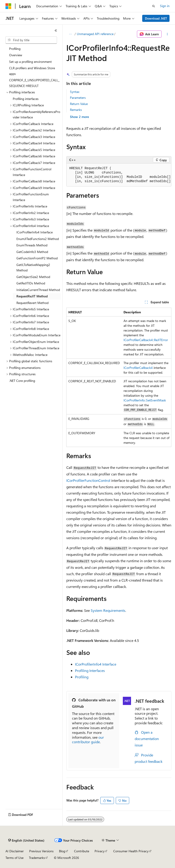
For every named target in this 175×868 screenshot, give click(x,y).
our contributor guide (88, 740)
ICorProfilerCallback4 (138, 368)
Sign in (165, 6)
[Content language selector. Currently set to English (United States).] (26, 840)
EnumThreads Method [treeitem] (32, 245)
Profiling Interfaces (90, 670)
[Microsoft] (8, 6)
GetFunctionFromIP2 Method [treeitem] (37, 258)
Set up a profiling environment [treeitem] (30, 62)
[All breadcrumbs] (70, 34)
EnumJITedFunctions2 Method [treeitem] (38, 239)
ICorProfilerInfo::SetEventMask (145, 400)
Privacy (100, 851)
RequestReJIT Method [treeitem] (32, 296)
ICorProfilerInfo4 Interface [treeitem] (35, 232)
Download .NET (156, 18)
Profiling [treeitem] (15, 49)
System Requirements (108, 610)
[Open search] (154, 6)
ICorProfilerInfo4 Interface (96, 664)
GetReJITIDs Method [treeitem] (31, 283)
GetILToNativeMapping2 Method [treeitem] (33, 268)
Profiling (82, 677)
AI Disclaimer (15, 851)
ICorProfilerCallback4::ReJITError (146, 340)
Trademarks (37, 858)
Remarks (76, 110)
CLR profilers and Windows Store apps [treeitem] (32, 71)
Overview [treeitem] (16, 55)
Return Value (79, 104)
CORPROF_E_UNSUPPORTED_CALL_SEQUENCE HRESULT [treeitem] (34, 83)
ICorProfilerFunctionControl (88, 480)
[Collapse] (56, 31)
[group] (119, 175)
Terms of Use (14, 858)
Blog (62, 851)
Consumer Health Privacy (131, 851)
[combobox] (31, 40)
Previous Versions (41, 851)
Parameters (78, 98)
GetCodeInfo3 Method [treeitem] (32, 252)
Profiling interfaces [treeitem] (26, 99)
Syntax (75, 92)
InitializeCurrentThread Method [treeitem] (38, 290)
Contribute (82, 851)
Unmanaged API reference (95, 34)
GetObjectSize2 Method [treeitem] (33, 277)
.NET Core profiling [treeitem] (22, 381)
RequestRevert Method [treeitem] (32, 303)
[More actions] (167, 34)
